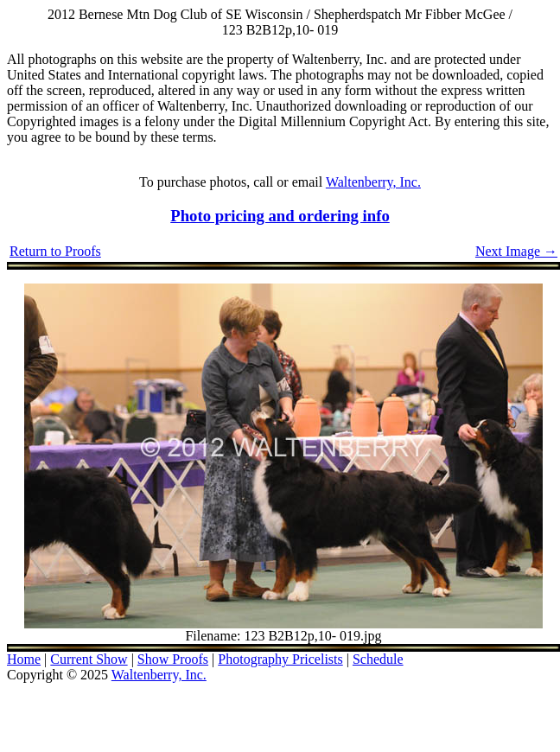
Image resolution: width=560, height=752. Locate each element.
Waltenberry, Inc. (373, 182)
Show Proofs (173, 659)
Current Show (89, 659)
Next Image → (516, 251)
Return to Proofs (55, 251)
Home (24, 659)
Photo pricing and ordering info (280, 216)
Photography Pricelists (280, 659)
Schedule (378, 659)
